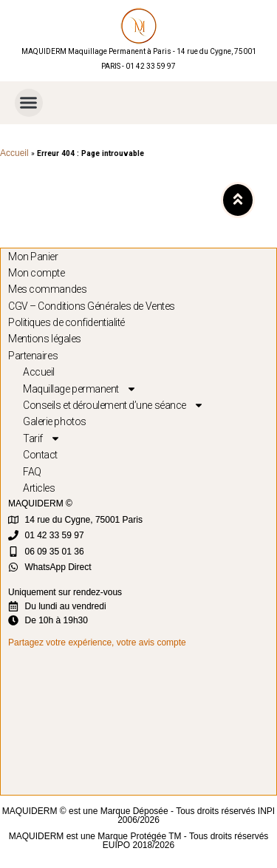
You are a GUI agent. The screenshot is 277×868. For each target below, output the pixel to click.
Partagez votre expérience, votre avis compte (97, 642)
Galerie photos (55, 421)
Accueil (14, 153)
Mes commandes (47, 289)
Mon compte (37, 273)
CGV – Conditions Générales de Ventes (92, 306)
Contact (40, 455)
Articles (39, 488)
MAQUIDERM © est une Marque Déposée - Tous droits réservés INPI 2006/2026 (138, 816)
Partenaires (33, 356)
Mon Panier (33, 257)
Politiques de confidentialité (66, 322)
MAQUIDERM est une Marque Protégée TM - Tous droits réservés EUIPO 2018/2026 (139, 841)
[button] (29, 103)
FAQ (32, 472)
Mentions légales (45, 339)
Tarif (42, 438)
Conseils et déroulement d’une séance (113, 405)
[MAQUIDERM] (142, 721)
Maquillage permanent (80, 389)
